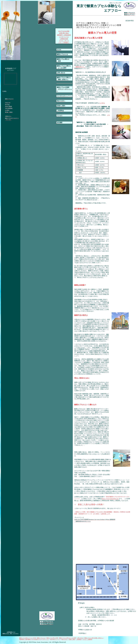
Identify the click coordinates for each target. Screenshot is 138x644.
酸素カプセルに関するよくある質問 (68, 638)
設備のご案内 (72, 639)
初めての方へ (65, 639)
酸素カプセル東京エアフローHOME (28, 638)
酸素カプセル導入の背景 (52, 638)
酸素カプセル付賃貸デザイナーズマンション (38, 639)
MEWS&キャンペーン (55, 639)
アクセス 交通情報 (87, 639)
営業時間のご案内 (23, 639)
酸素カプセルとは (41, 638)
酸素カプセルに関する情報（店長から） (94, 638)
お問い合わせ (80, 638)
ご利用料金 (79, 639)
